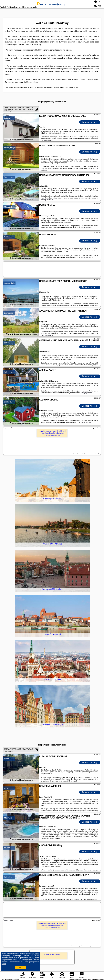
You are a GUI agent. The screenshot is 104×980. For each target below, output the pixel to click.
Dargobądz (8, 313)
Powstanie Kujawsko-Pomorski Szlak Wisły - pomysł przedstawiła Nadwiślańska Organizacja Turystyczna (52, 433)
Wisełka (7, 343)
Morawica (8, 818)
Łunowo (7, 237)
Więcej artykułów (8, 428)
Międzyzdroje (9, 148)
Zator (6, 788)
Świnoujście (9, 177)
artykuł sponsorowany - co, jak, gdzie (91, 454)
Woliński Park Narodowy (52, 954)
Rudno (7, 759)
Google (36, 954)
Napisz (101, 979)
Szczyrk (7, 848)
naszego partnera (47, 140)
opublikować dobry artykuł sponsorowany (89, 946)
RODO (4, 964)
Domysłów (8, 402)
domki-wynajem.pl (52, 4)
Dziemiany (8, 877)
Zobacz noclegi (90, 122)
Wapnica (8, 118)
